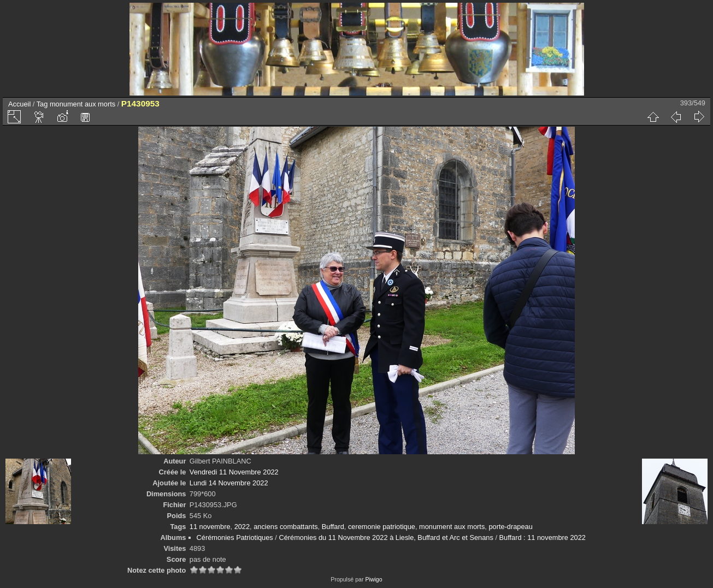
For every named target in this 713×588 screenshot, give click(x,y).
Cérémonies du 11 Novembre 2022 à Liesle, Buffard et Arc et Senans (386, 537)
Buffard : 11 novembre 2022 (543, 537)
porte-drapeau (510, 527)
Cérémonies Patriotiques (235, 537)
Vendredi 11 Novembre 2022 (234, 472)
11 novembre (210, 527)
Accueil (19, 104)
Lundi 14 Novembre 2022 (229, 483)
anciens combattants (285, 527)
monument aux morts (83, 104)
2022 (242, 527)
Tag (42, 104)
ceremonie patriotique (382, 527)
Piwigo (373, 579)
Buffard (333, 527)
